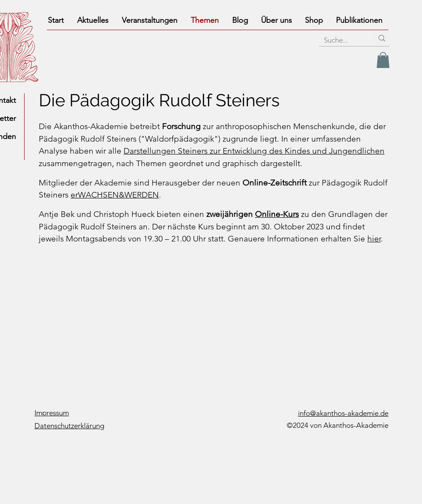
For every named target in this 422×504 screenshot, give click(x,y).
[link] (383, 60)
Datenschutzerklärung (69, 426)
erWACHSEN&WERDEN (115, 195)
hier (374, 239)
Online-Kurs (277, 214)
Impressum (52, 413)
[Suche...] (340, 40)
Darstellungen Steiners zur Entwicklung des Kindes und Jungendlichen (254, 151)
